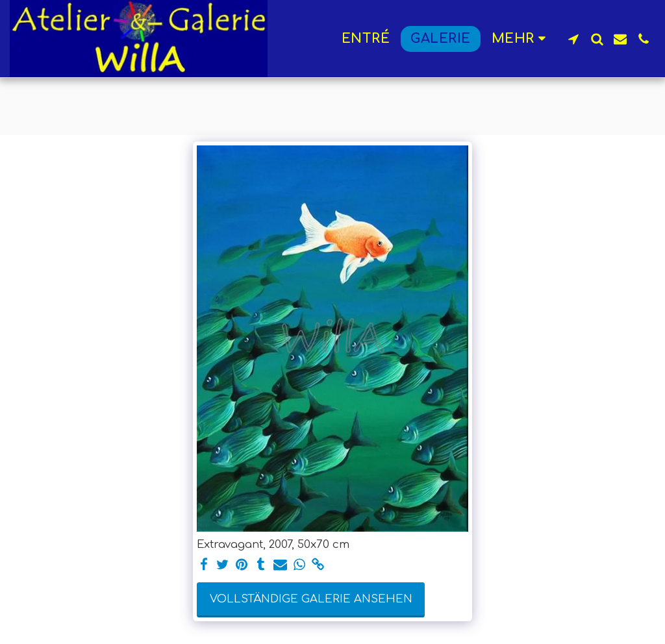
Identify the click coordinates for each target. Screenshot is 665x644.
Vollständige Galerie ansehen (311, 599)
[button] (573, 39)
